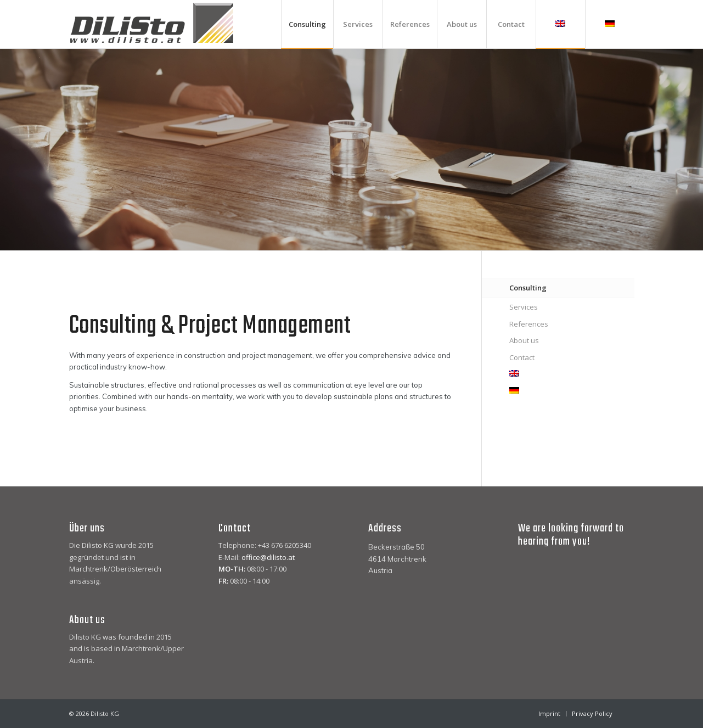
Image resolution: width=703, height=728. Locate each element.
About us (524, 340)
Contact (522, 357)
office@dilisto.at (268, 557)
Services (524, 307)
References (529, 324)
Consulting (528, 288)
